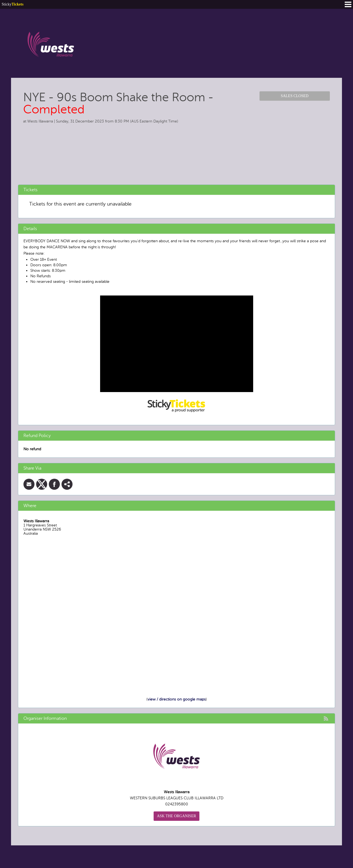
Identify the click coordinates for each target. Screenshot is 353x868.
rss (326, 718)
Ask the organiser (176, 816)
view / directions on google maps (177, 699)
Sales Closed (295, 96)
